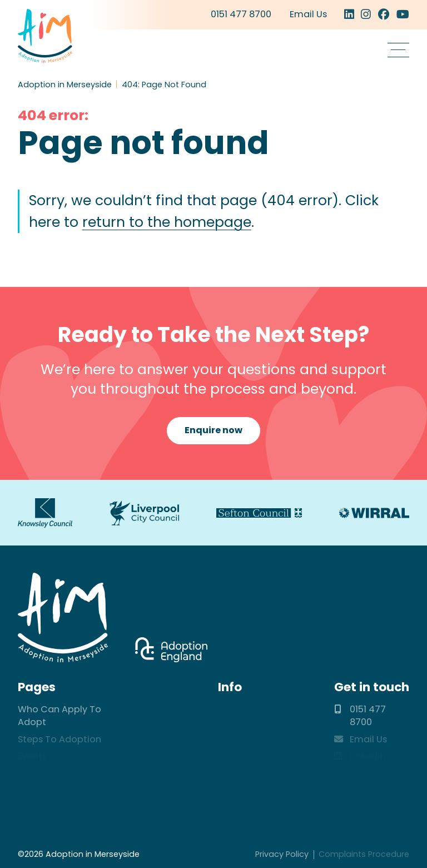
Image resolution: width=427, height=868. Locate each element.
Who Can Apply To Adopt (59, 716)
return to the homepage (167, 222)
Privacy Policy (282, 854)
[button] (398, 50)
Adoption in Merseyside (45, 36)
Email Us (308, 14)
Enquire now (213, 430)
